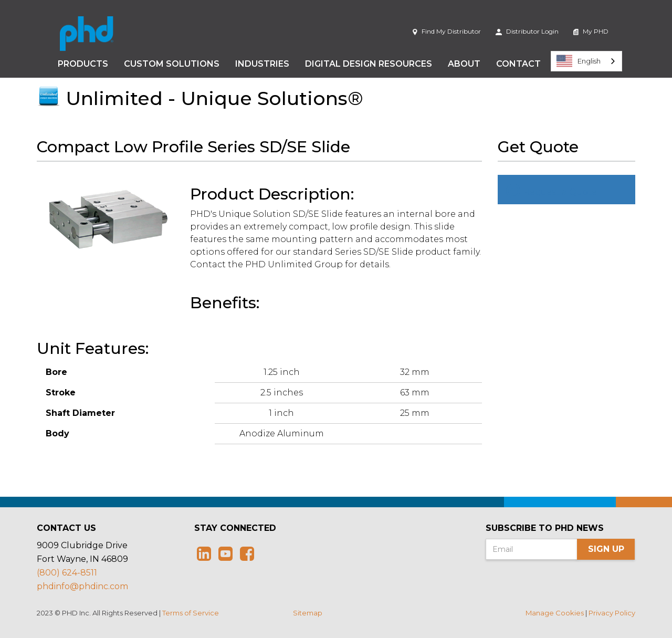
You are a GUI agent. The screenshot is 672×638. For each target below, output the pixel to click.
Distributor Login (527, 31)
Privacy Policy (612, 613)
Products (83, 64)
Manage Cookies (555, 613)
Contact (518, 64)
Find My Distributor (447, 31)
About (464, 64)
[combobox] (586, 61)
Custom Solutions (172, 64)
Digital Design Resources (369, 64)
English (579, 61)
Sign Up (606, 549)
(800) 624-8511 (67, 573)
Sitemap (308, 613)
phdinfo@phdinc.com (82, 586)
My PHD (591, 31)
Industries (262, 64)
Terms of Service (191, 613)
